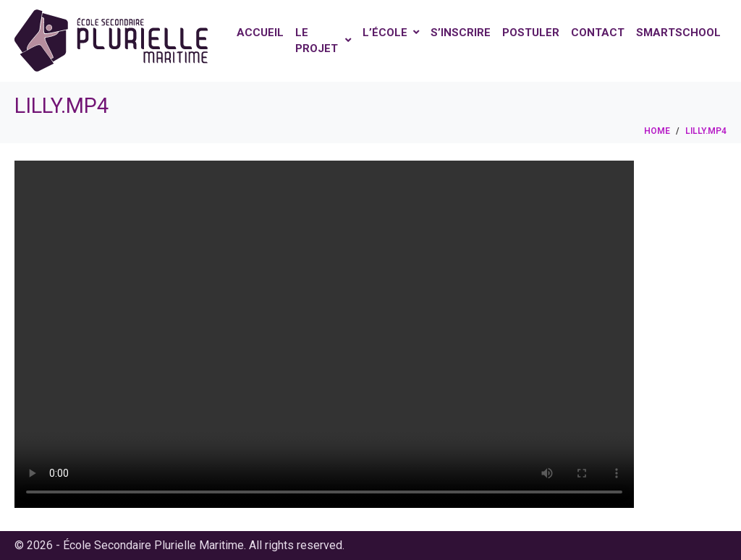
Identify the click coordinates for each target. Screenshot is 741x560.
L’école (391, 33)
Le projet (323, 41)
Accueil (260, 33)
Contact (598, 33)
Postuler (531, 33)
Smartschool (678, 33)
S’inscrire (461, 33)
